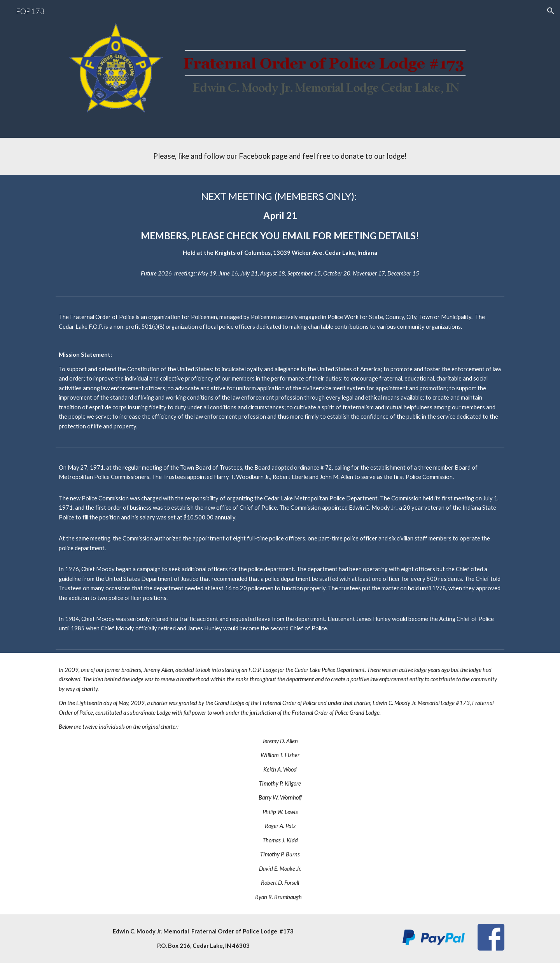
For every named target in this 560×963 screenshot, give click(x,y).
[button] (551, 11)
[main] (280, 156)
